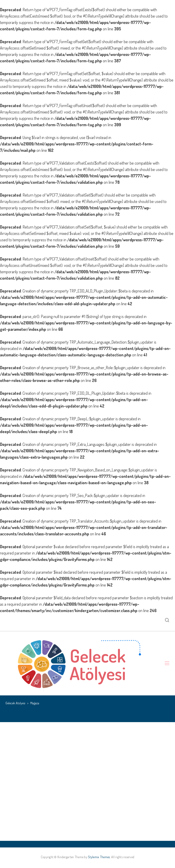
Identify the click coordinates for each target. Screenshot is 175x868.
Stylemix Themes (99, 857)
